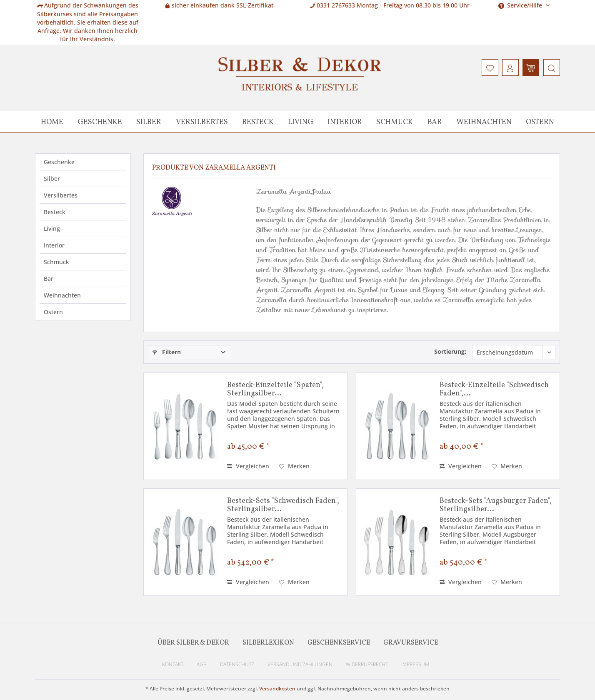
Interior (54, 245)
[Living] (301, 122)
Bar (49, 279)
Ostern (53, 312)
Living (52, 229)
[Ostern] (540, 122)
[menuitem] (551, 67)
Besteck (55, 212)
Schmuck (56, 262)
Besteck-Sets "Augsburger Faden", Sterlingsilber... (496, 505)
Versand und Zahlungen (300, 664)
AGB (202, 664)
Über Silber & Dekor (193, 643)
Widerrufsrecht (367, 664)
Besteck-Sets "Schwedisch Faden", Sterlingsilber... (283, 505)
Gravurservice (411, 643)
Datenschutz (237, 664)
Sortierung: (450, 351)
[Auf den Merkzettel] (294, 466)
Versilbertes (61, 195)
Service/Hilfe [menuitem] (521, 5)
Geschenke (59, 162)
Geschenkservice (339, 643)
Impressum (415, 664)
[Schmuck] (395, 122)
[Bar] (435, 122)
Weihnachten (62, 295)
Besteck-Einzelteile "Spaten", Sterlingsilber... (275, 390)
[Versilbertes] (202, 122)
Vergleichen (248, 466)
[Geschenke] (100, 122)
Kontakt (173, 664)
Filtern (167, 352)
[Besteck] (258, 122)
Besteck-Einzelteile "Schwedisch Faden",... (494, 390)
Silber (52, 179)
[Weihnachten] (484, 122)
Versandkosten (277, 689)
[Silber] (149, 122)
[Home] (52, 122)
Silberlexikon (268, 643)
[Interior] (345, 122)
